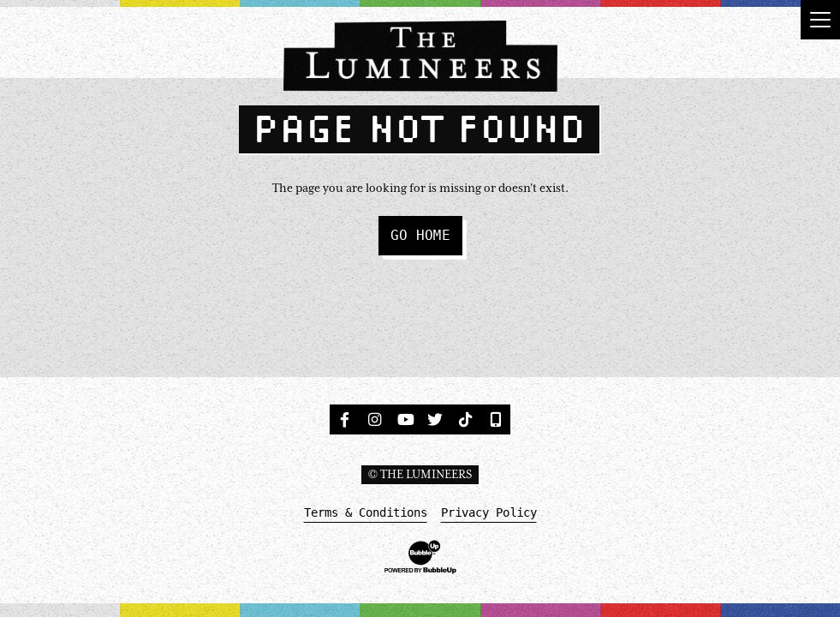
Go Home (420, 235)
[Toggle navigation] (820, 20)
